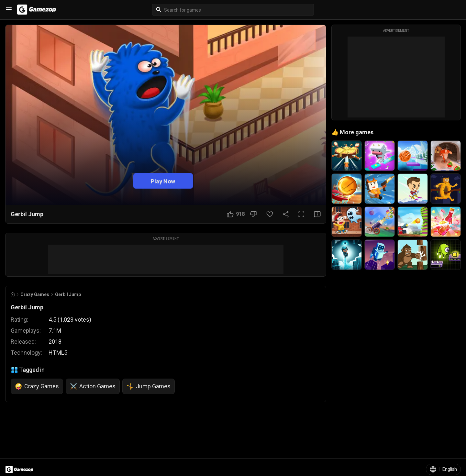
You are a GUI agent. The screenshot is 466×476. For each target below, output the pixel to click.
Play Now (163, 181)
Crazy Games (35, 294)
